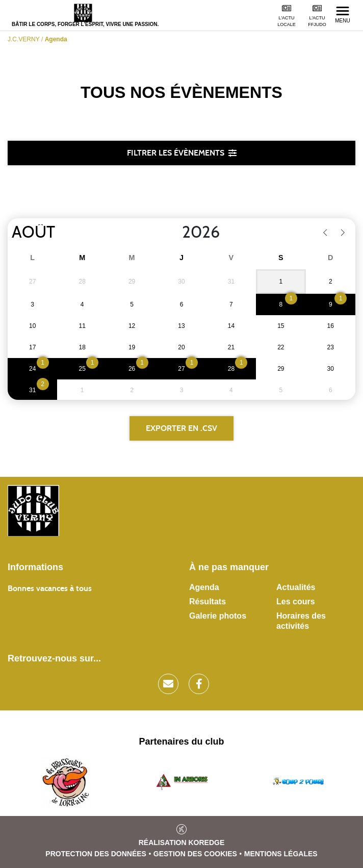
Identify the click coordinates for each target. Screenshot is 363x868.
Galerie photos (218, 616)
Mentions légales (281, 854)
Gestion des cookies (195, 854)
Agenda (204, 587)
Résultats (208, 602)
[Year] (174, 233)
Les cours (296, 602)
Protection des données (96, 854)
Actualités (296, 587)
